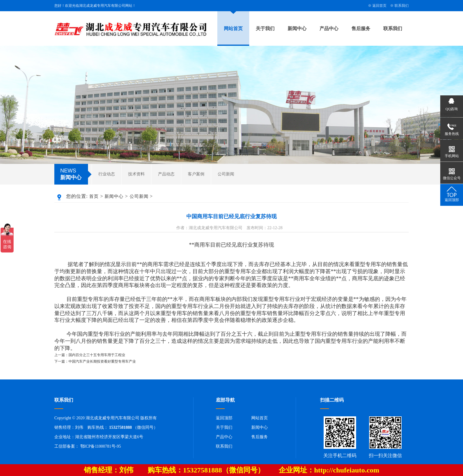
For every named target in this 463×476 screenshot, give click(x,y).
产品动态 (166, 174)
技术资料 (136, 174)
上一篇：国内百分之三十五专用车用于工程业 (90, 355)
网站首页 (233, 28)
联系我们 (402, 6)
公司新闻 (226, 174)
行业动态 (107, 174)
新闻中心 (297, 28)
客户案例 (196, 174)
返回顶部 (224, 418)
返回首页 (379, 6)
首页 (94, 196)
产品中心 (329, 28)
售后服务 (361, 28)
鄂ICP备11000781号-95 (101, 446)
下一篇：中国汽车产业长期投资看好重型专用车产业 (95, 361)
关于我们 (265, 28)
